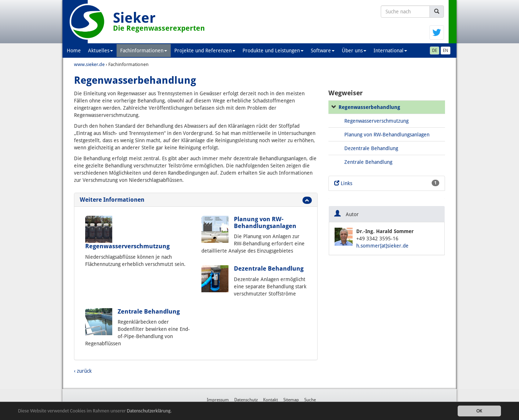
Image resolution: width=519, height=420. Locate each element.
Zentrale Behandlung (149, 311)
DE (435, 51)
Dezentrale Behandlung (269, 268)
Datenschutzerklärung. (149, 411)
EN (446, 51)
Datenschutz (246, 400)
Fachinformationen (144, 51)
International (390, 51)
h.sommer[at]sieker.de (382, 246)
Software (323, 51)
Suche (310, 400)
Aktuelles (101, 51)
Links (387, 183)
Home (74, 51)
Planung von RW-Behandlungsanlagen (265, 222)
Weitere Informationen (112, 200)
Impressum (218, 400)
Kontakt (271, 400)
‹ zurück (83, 371)
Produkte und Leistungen (273, 51)
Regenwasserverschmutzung (127, 246)
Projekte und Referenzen (205, 51)
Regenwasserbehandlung (369, 107)
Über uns (354, 51)
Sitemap (291, 400)
